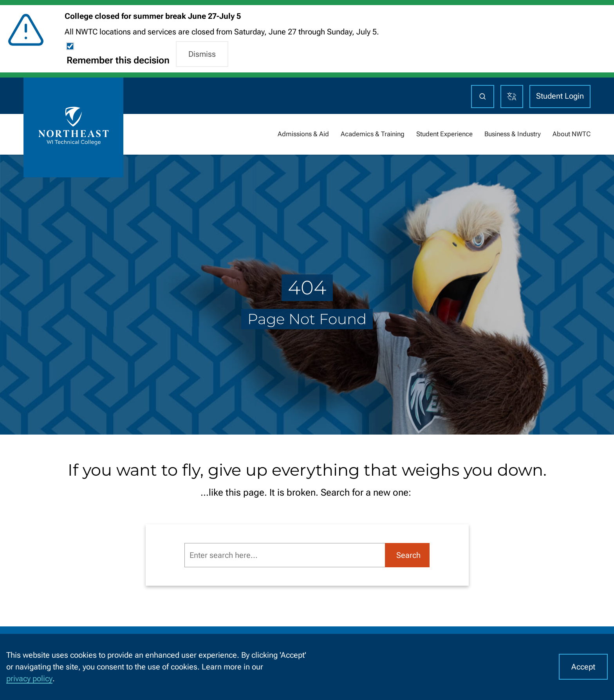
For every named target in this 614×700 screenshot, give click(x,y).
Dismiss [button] (202, 54)
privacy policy (29, 678)
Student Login (560, 96)
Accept (583, 667)
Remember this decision (118, 60)
